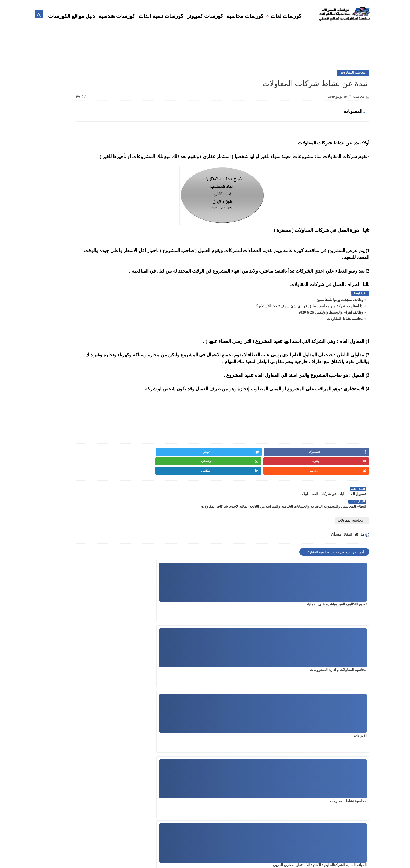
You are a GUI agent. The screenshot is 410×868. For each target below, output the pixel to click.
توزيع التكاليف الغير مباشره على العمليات (336, 598)
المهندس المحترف (240, 824)
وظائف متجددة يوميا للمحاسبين (340, 315)
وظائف (257, 4)
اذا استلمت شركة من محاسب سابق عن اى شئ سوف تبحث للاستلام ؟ (310, 322)
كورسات (215, 4)
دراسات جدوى (243, 833)
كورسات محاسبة (245, 21)
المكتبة (298, 4)
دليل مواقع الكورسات (72, 21)
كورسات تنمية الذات (161, 21)
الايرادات (197, 598)
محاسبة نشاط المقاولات (345, 334)
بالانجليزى (246, 841)
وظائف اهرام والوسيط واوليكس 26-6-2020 (331, 328)
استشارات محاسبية (277, 4)
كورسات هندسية (117, 21)
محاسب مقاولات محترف (356, 4)
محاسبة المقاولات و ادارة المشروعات (256, 598)
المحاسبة (330, 4)
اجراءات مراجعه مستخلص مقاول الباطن (172, 663)
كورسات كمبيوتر (205, 21)
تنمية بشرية (313, 4)
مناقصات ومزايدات (237, 4)
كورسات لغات (286, 21)
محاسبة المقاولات (353, 81)
